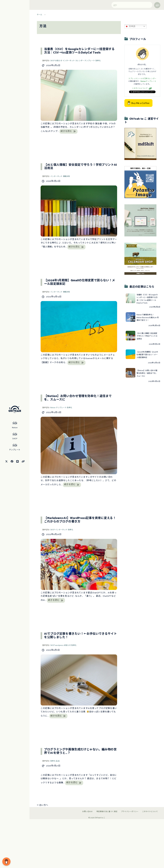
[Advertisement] (144, 424)
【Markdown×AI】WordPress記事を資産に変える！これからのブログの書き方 (80, 520)
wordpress (59, 645)
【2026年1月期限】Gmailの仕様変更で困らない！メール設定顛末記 (80, 282)
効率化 (98, 61)
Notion (53, 408)
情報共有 (66, 176)
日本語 (130, 26)
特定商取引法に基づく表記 (107, 812)
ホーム (40, 15)
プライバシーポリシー (130, 812)
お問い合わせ (88, 812)
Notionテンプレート (148, 81)
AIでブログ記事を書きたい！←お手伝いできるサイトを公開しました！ (80, 636)
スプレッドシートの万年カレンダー (142, 79)
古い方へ (43, 805)
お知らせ (59, 61)
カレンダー (80, 61)
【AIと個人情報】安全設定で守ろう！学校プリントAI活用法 (81, 167)
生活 (58, 761)
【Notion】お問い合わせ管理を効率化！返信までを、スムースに (78, 398)
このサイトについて (142, 88)
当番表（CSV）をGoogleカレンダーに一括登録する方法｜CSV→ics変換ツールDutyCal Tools (79, 51)
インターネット (69, 61)
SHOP (53, 61)
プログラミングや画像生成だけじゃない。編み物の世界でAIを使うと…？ (80, 751)
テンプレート (90, 61)
